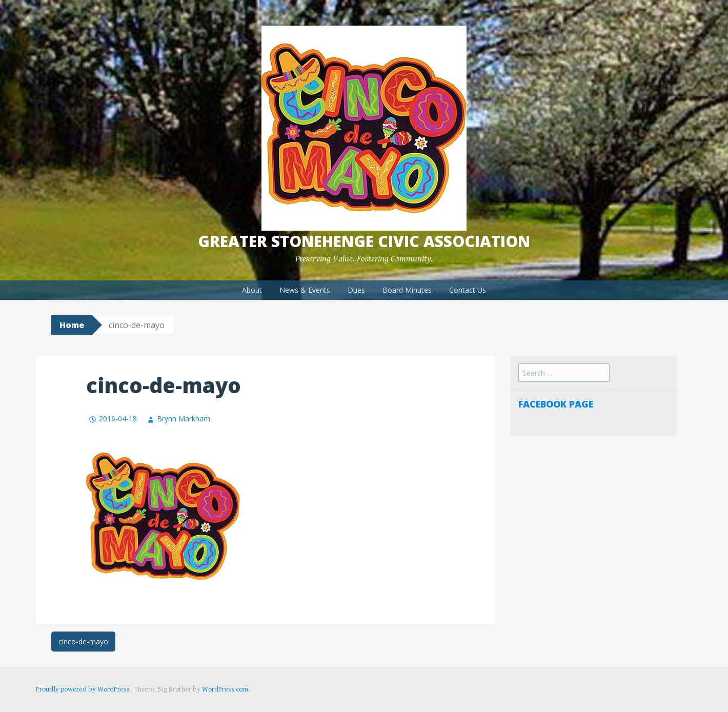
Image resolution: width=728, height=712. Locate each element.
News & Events (305, 290)
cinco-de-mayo (83, 642)
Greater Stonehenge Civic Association (364, 241)
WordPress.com (225, 689)
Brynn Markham (184, 419)
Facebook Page (556, 404)
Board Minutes (407, 290)
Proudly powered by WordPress (83, 689)
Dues (356, 290)
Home (72, 325)
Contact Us (468, 290)
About (252, 290)
